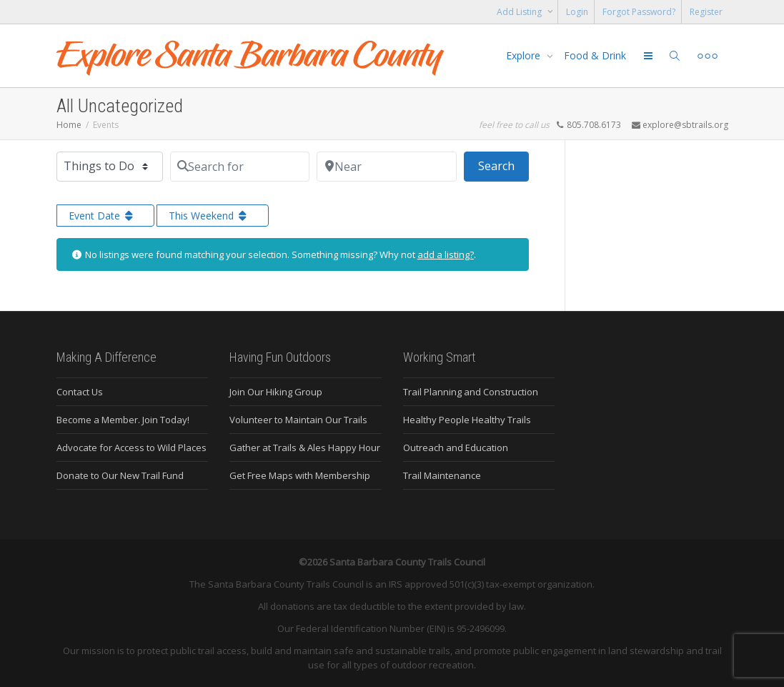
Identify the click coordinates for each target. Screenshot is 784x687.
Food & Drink (595, 55)
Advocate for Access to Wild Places (132, 448)
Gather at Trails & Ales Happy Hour (305, 448)
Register (706, 12)
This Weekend (209, 216)
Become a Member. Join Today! (123, 420)
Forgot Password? (639, 12)
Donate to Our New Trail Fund (120, 475)
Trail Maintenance (442, 475)
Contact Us (80, 392)
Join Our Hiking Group (276, 392)
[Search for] (240, 167)
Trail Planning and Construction (471, 392)
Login (577, 12)
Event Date (102, 216)
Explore (525, 55)
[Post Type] (110, 167)
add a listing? (446, 254)
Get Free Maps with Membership (300, 475)
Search (503, 165)
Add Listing (520, 12)
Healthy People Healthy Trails (467, 420)
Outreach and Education (456, 448)
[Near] (387, 167)
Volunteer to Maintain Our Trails (298, 420)
